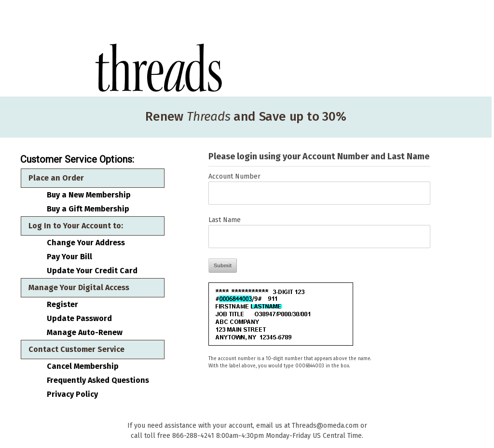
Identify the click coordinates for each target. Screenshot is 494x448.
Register (62, 305)
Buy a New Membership (89, 195)
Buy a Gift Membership (88, 209)
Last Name (225, 220)
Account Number (234, 176)
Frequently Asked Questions (98, 380)
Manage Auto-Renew (85, 333)
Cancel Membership (83, 366)
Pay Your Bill (69, 257)
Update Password (79, 319)
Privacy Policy (72, 394)
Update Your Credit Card (92, 271)
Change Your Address (86, 243)
